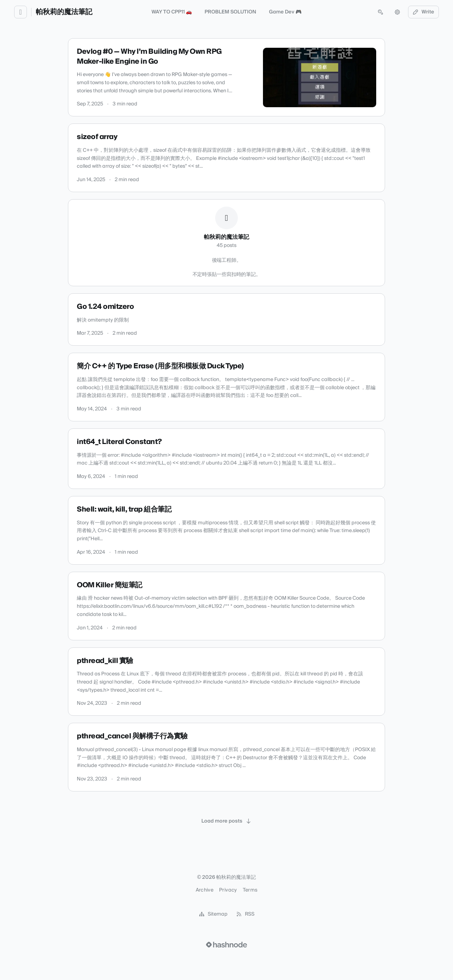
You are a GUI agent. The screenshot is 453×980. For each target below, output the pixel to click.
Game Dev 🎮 (285, 12)
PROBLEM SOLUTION (230, 12)
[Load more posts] (226, 821)
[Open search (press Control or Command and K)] (380, 12)
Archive (205, 890)
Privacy (228, 890)
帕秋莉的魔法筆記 (64, 12)
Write (424, 12)
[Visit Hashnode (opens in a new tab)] (226, 945)
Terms (250, 890)
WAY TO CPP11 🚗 (172, 12)
